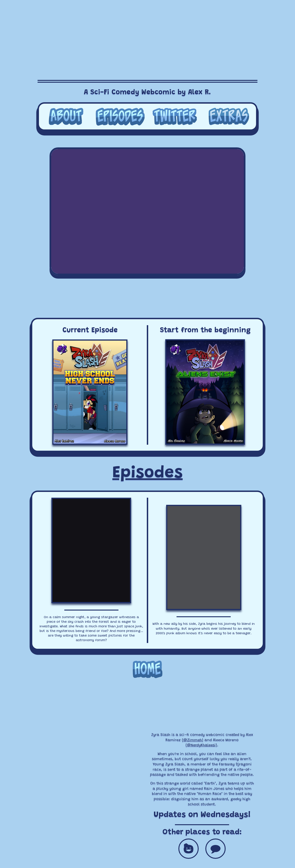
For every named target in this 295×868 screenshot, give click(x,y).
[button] (189, 849)
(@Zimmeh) (193, 740)
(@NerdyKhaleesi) (201, 745)
